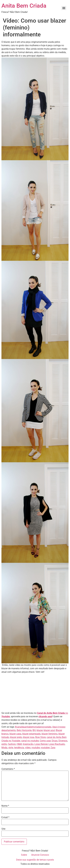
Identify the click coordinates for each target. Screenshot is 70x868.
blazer (40, 730)
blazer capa (15, 734)
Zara (53, 748)
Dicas (55, 741)
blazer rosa (29, 737)
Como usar (45, 741)
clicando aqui (45, 716)
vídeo (28, 748)
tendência (19, 748)
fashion (12, 744)
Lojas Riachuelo (57, 744)
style (11, 748)
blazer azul (49, 730)
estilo (4, 744)
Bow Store (40, 737)
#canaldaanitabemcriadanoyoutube (33, 727)
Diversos (63, 741)
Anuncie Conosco (40, 855)
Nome (5, 806)
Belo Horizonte (24, 730)
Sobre (24, 855)
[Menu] (64, 8)
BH (34, 730)
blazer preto (16, 737)
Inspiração (28, 744)
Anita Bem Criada (24, 6)
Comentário (8, 769)
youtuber (45, 748)
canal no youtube (30, 741)
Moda (4, 748)
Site (3, 829)
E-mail (5, 817)
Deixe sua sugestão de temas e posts (35, 860)
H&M (19, 744)
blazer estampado (31, 734)
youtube (36, 748)
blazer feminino (50, 734)
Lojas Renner (41, 744)
